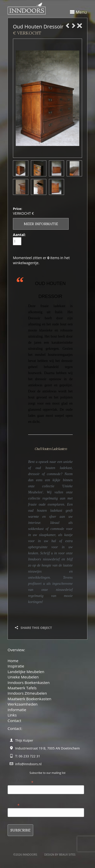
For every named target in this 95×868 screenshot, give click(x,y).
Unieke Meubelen (23, 677)
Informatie (17, 710)
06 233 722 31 (29, 756)
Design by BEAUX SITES (60, 854)
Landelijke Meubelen (26, 672)
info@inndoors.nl (28, 764)
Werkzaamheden (23, 704)
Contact (14, 721)
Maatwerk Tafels (22, 688)
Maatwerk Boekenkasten (29, 699)
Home (13, 661)
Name (14, 804)
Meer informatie (41, 224)
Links (12, 715)
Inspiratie (16, 666)
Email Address (20, 782)
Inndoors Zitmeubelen (27, 693)
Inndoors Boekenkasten (29, 682)
